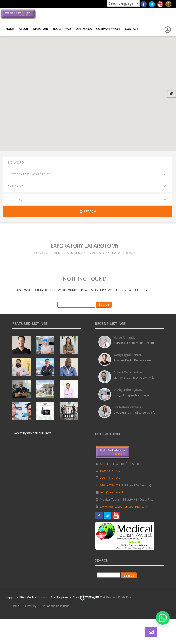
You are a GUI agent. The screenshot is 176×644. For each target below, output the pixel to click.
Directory (41, 29)
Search (88, 211)
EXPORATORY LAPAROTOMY (111, 253)
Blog (57, 29)
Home (10, 29)
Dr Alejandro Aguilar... (128, 390)
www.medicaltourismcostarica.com (124, 507)
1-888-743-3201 (110, 485)
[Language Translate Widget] (123, 3)
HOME (39, 253)
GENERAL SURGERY (66, 253)
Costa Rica (84, 29)
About (24, 29)
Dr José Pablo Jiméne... (129, 372)
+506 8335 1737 (110, 471)
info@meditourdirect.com (118, 492)
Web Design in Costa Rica (116, 597)
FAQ (68, 29)
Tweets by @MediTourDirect (32, 433)
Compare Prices (108, 29)
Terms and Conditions (56, 606)
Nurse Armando (124, 337)
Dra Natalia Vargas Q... (129, 407)
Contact (131, 29)
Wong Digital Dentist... (128, 355)
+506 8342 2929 (110, 478)
